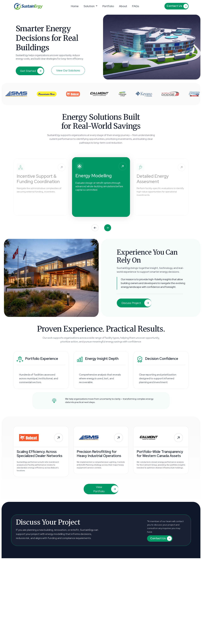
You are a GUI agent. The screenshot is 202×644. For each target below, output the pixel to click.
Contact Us (177, 6)
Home (75, 6)
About (123, 6)
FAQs (136, 6)
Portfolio (108, 6)
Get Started (32, 71)
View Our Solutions (68, 70)
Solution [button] (89, 6)
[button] (95, 228)
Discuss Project (137, 303)
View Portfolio (106, 489)
